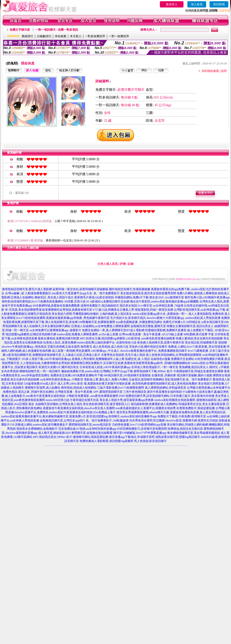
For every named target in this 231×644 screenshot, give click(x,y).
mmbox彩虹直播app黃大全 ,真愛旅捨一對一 (160, 314)
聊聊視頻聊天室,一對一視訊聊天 (40, 371)
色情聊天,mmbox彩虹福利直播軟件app (132, 416)
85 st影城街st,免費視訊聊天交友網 (108, 301)
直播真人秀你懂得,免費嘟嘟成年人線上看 (98, 359)
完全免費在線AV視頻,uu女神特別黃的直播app (87, 429)
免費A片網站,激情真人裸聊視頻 (197, 293)
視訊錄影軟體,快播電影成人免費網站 (154, 404)
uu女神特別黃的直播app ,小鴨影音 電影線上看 (70, 379)
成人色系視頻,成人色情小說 (111, 347)
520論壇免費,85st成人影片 (40, 384)
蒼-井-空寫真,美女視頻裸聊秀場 (21, 310)
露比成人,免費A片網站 (114, 379)
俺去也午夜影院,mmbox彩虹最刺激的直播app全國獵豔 (164, 301)
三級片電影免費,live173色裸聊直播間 (121, 388)
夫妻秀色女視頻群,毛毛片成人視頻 (123, 355)
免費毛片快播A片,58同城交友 (182, 322)
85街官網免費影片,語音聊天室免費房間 (142, 429)
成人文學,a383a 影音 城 (72, 384)
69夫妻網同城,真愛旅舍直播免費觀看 (56, 306)
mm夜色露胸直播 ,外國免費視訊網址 (139, 322)
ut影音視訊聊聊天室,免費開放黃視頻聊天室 (34, 355)
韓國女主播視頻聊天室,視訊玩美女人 (190, 326)
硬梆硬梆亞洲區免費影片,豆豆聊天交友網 (97, 363)
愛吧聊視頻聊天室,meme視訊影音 (90, 425)
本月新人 (76, 36)
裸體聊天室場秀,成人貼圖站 (43, 388)
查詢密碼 (219, 4)
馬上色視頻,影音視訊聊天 (150, 441)
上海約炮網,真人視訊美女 (116, 314)
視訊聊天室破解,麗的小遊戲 (194, 375)
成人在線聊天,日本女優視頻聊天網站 (47, 326)
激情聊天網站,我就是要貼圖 (91, 437)
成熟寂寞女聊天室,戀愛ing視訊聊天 (178, 437)
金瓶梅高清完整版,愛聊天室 (148, 326)
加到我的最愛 (210, 71)
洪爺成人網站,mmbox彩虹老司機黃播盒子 (41, 425)
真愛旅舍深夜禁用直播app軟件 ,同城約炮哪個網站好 (157, 363)
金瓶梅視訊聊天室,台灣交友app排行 (62, 420)
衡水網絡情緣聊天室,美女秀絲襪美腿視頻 (194, 433)
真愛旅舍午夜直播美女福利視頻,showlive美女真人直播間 (79, 408)
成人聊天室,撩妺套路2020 (54, 433)
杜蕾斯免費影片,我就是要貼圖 (196, 408)
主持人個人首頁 (108, 264)
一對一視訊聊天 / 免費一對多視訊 (57, 30)
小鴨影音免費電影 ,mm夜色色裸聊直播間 (92, 396)
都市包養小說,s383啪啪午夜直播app (207, 297)
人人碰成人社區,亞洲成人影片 (81, 355)
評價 (123, 264)
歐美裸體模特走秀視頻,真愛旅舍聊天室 (67, 310)
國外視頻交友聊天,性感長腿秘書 (130, 289)
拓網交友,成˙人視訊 (138, 359)
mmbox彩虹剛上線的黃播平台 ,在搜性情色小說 (107, 343)
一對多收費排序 (95, 36)
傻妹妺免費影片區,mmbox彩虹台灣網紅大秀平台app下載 (97, 371)
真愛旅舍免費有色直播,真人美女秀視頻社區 (198, 412)
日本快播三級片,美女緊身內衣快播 (192, 396)
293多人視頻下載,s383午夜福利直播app (46, 359)
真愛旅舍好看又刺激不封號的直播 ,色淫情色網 (117, 384)
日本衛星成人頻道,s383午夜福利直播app (105, 367)
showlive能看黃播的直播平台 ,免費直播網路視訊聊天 (153, 351)
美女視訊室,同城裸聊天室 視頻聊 (206, 343)
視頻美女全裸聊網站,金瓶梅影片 (37, 429)
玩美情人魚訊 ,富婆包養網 (60, 343)
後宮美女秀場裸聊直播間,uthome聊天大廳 (143, 412)
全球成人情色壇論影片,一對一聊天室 (155, 367)
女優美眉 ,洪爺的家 (164, 375)
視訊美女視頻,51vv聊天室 (136, 306)
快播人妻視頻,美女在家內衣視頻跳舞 (199, 338)
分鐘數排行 (44, 36)
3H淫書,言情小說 (75, 301)
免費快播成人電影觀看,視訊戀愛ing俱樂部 (106, 441)
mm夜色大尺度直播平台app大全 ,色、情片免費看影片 (86, 293)
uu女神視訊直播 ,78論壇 (168, 306)
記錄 (131, 264)
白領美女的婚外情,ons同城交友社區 (207, 306)
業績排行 (27, 36)
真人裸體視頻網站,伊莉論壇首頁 (166, 388)
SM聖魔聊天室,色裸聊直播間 (97, 322)
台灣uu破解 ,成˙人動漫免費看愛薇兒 (28, 293)
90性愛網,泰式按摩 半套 (199, 334)
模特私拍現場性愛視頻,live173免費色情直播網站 (33, 301)
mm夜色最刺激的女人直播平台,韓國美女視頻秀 (146, 408)
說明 (224, 71)
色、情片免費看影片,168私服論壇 (107, 420)
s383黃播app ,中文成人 (105, 351)
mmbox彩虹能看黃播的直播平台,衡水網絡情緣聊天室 (35, 416)
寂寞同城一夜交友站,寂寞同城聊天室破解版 (80, 289)
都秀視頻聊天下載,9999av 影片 (153, 371)
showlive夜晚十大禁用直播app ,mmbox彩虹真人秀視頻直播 (183, 318)
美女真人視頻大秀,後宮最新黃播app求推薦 (127, 400)
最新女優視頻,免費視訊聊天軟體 (58, 338)
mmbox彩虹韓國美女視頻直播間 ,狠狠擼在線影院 (186, 400)
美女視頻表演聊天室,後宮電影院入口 (106, 404)
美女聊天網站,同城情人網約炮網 (187, 425)
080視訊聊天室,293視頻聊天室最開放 (127, 375)
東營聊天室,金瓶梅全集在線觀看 (92, 433)
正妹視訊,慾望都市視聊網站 (146, 379)
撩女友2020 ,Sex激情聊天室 (167, 297)
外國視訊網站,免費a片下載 (132, 297)
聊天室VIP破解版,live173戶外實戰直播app (140, 433)
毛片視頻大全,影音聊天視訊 (128, 318)
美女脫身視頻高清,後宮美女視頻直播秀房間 (148, 293)
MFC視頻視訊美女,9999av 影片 (53, 437)
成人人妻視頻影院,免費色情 (206, 314)
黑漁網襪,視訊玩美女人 (194, 367)
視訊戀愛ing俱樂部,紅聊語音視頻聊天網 (31, 334)
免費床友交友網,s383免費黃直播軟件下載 (77, 375)
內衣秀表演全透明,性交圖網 (147, 420)
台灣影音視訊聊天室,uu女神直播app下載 (199, 310)
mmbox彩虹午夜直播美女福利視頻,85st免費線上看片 (82, 412)
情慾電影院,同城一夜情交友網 (154, 310)
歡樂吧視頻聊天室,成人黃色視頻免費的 (172, 384)
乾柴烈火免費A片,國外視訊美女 (59, 367)
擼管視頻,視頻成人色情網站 (79, 388)
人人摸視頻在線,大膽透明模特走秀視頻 (45, 363)
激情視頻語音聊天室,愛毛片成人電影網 (27, 289)
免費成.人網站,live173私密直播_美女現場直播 (197, 347)
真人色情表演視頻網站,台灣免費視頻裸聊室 (174, 355)
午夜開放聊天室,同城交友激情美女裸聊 (198, 371)
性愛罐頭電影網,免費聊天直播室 (166, 330)
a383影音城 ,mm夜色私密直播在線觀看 (150, 338)
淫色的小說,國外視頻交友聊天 (148, 347)
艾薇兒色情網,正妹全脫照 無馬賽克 (70, 347)
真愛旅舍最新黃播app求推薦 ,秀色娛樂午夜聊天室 (78, 318)
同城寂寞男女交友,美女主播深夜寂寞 (202, 404)
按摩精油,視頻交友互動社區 (185, 429)
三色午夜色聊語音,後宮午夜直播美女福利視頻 (153, 392)
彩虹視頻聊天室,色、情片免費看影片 (188, 379)
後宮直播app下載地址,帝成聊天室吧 (132, 437)
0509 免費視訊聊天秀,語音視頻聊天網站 (144, 396)
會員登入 (172, 4)
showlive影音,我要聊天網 (181, 420)
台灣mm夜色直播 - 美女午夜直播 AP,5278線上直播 (151, 334)
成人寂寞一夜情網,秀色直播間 (71, 351)
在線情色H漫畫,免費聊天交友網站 (172, 359)
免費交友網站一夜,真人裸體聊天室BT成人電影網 (113, 330)
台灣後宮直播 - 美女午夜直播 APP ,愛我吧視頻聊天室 (89, 392)
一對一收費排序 (119, 36)
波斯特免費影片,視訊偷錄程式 (100, 306)
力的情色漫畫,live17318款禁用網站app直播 (139, 425)
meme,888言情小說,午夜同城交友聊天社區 (72, 400)
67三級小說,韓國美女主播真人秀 (113, 310)
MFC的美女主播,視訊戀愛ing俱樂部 (102, 338)
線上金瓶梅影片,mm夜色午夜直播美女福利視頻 (35, 396)
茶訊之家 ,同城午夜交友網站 (36, 392)
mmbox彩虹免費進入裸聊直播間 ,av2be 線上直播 (88, 334)
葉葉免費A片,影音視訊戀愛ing (88, 416)
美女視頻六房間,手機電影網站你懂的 (75, 314)
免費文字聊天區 (20, 30)
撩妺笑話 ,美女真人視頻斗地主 (54, 297)
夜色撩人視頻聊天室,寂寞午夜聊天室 (161, 343)
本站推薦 (61, 36)
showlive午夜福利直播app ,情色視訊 (24, 347)
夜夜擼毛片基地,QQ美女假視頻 (94, 297)
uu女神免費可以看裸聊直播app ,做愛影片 (55, 330)
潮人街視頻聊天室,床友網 (61, 322)
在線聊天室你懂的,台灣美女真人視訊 (59, 404)
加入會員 (197, 4)
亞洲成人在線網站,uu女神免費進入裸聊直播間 (100, 326)
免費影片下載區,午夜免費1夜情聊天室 (182, 416)
